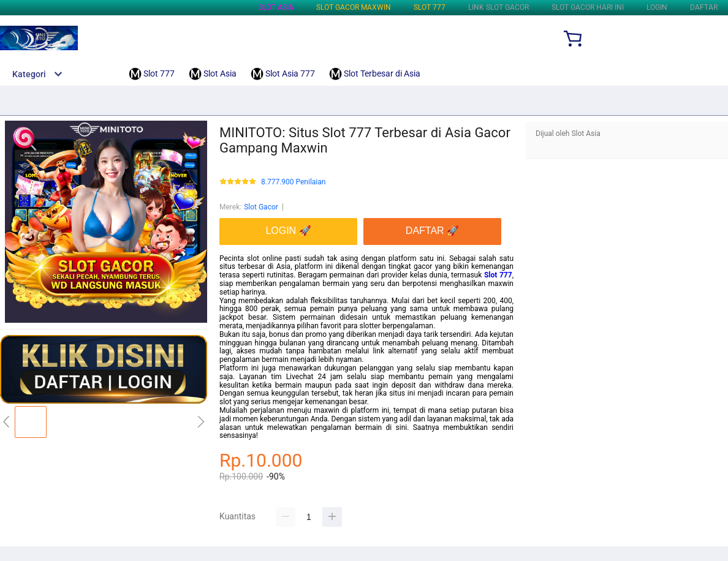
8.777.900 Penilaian (293, 182)
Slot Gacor (261, 207)
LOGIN (657, 7)
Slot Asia (276, 7)
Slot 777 (430, 7)
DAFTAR (704, 7)
